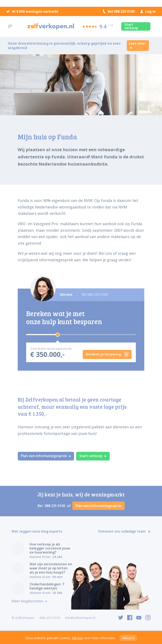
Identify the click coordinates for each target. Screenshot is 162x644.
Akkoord (128, 638)
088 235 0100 (55, 506)
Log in (148, 11)
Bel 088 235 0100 (119, 11)
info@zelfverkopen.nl (80, 618)
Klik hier (78, 638)
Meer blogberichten (29, 601)
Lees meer (137, 45)
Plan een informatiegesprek (46, 456)
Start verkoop (131, 26)
